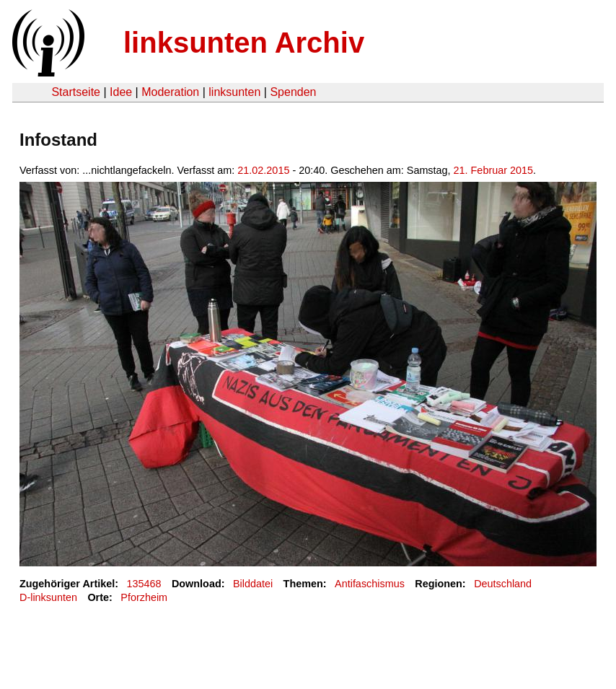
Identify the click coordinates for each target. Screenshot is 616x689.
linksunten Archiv (244, 43)
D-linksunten (48, 597)
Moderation (170, 92)
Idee (121, 92)
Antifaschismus (370, 584)
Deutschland (503, 584)
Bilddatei (253, 584)
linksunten (234, 92)
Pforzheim (144, 597)
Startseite (76, 92)
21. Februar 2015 (493, 170)
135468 (144, 584)
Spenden (293, 92)
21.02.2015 (263, 170)
